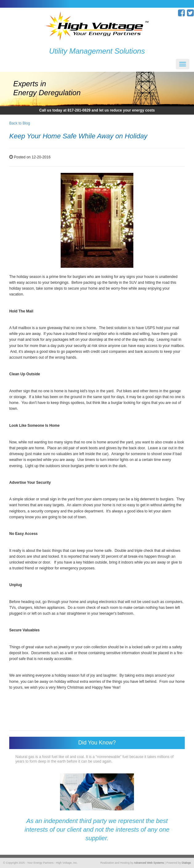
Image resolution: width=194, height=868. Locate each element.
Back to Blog (20, 123)
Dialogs (186, 863)
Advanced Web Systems (149, 863)
